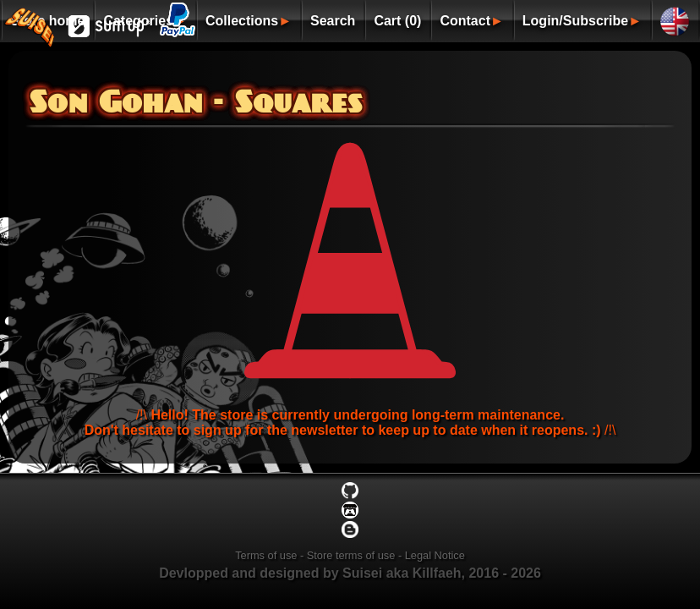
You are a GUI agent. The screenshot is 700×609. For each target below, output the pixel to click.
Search (333, 21)
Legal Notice (435, 555)
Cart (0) (397, 21)
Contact (465, 21)
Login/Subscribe (575, 21)
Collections (242, 21)
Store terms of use (351, 555)
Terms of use (266, 555)
